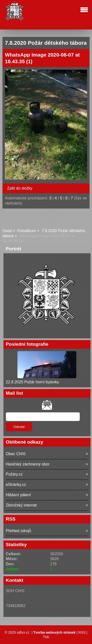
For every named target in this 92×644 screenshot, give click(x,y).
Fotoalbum (27, 231)
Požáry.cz (14, 474)
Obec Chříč (16, 454)
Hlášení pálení (18, 495)
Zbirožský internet (21, 505)
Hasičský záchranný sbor (28, 464)
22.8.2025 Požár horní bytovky (33, 382)
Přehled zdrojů (19, 531)
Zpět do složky (20, 188)
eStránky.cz (16, 485)
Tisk (46, 637)
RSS (82, 632)
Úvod (7, 231)
